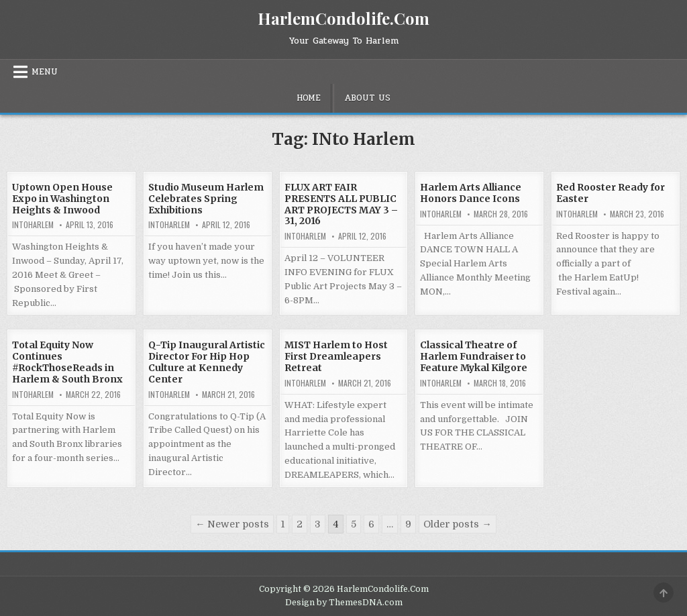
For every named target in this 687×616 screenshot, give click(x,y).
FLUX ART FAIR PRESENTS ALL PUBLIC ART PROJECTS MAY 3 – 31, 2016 (341, 204)
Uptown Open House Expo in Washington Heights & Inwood (62, 199)
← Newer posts (232, 524)
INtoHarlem (33, 225)
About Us (367, 98)
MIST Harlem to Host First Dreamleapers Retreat (336, 356)
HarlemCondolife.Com (343, 18)
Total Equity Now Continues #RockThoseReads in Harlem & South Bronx (67, 362)
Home (309, 98)
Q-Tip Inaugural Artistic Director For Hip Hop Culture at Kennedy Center (207, 362)
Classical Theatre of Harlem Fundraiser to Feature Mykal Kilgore (474, 356)
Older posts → (457, 524)
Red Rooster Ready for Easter (611, 193)
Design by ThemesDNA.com (344, 603)
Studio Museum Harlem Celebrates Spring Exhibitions (206, 199)
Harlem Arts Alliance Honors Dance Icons (471, 193)
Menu (45, 72)
